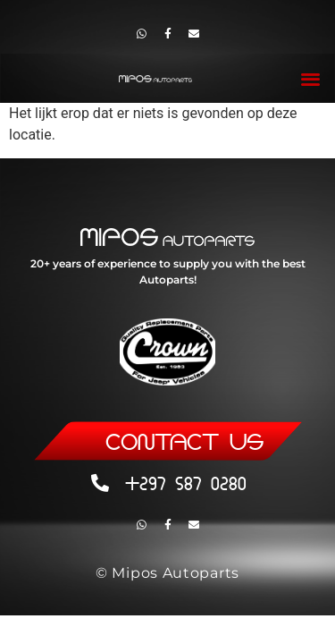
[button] (311, 78)
